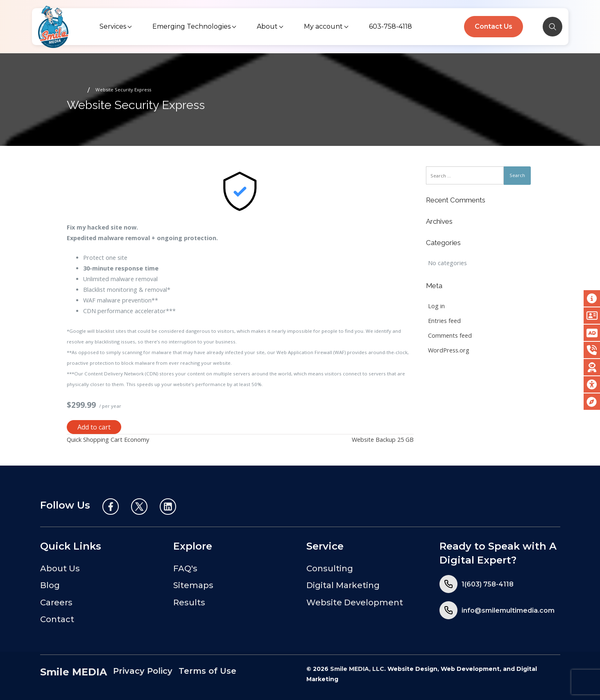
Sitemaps (193, 585)
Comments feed (450, 335)
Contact (57, 619)
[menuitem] (116, 27)
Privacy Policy (143, 671)
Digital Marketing (343, 585)
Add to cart (94, 427)
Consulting (330, 568)
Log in (436, 306)
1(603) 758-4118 (488, 584)
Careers (56, 602)
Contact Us (494, 26)
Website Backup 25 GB (383, 440)
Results (189, 602)
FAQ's (185, 568)
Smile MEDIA (74, 672)
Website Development (355, 602)
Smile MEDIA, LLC (357, 669)
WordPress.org (449, 350)
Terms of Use (207, 671)
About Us (60, 568)
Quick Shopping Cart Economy (108, 440)
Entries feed (444, 321)
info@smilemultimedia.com (508, 610)
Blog (50, 585)
